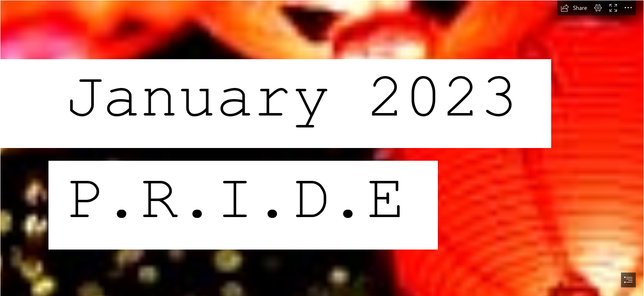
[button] (574, 8)
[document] (322, 148)
